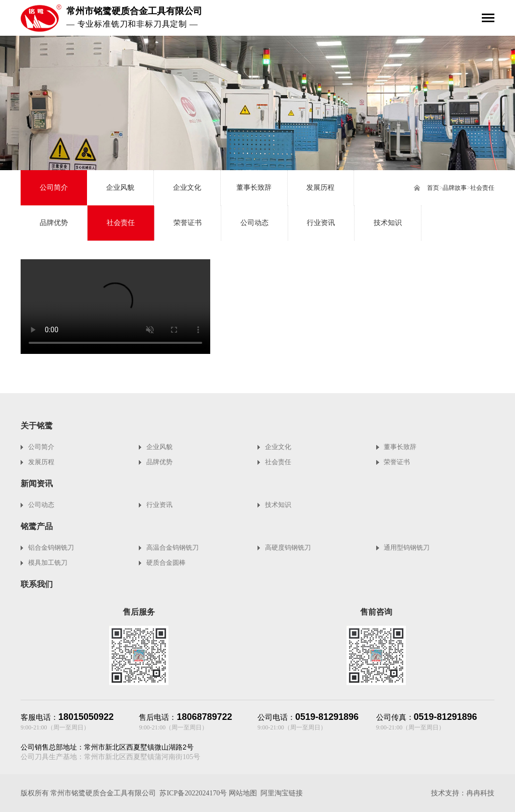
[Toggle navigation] (488, 19)
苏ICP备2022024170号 (193, 793)
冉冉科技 (480, 793)
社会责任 (482, 188)
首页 (433, 188)
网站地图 (243, 793)
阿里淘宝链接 (282, 793)
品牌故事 (455, 188)
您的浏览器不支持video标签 (115, 307)
